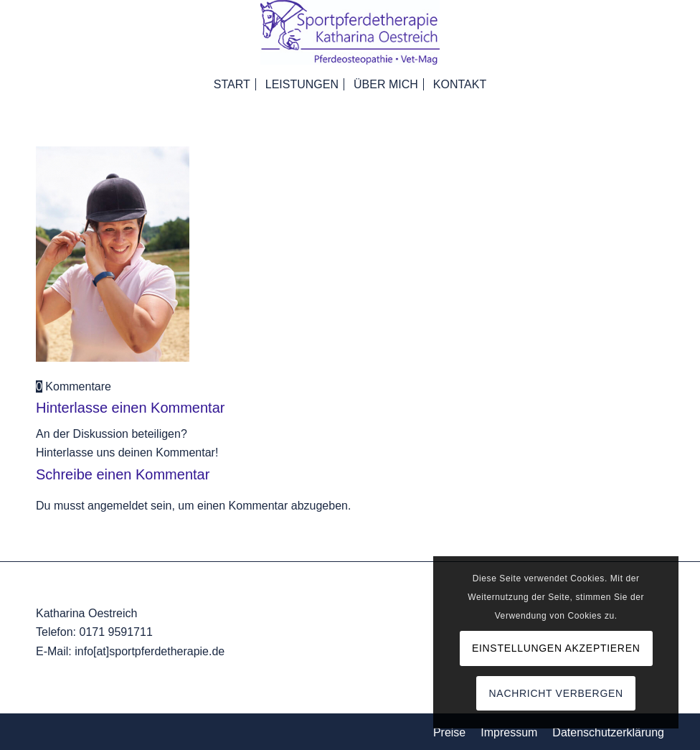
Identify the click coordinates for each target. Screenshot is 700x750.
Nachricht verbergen (556, 693)
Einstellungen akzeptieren (556, 648)
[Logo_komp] (350, 32)
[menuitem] (232, 83)
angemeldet (118, 506)
